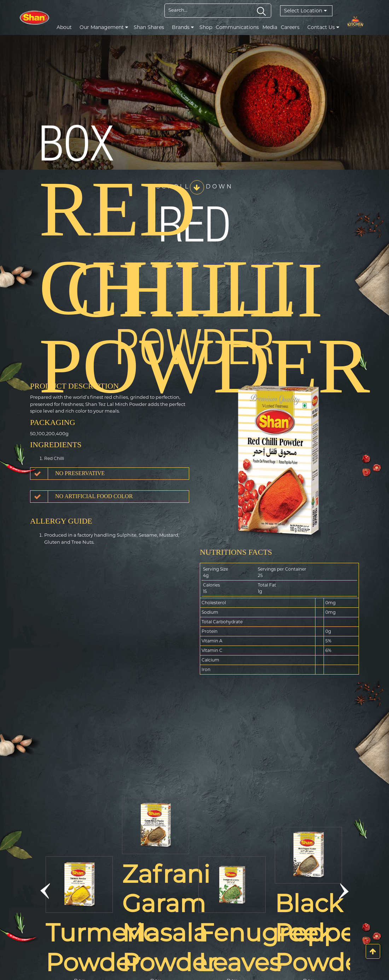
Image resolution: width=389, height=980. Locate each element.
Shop (206, 27)
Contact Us (323, 27)
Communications (237, 27)
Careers (290, 27)
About (64, 27)
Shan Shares (149, 27)
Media (270, 27)
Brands (183, 27)
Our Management (104, 27)
